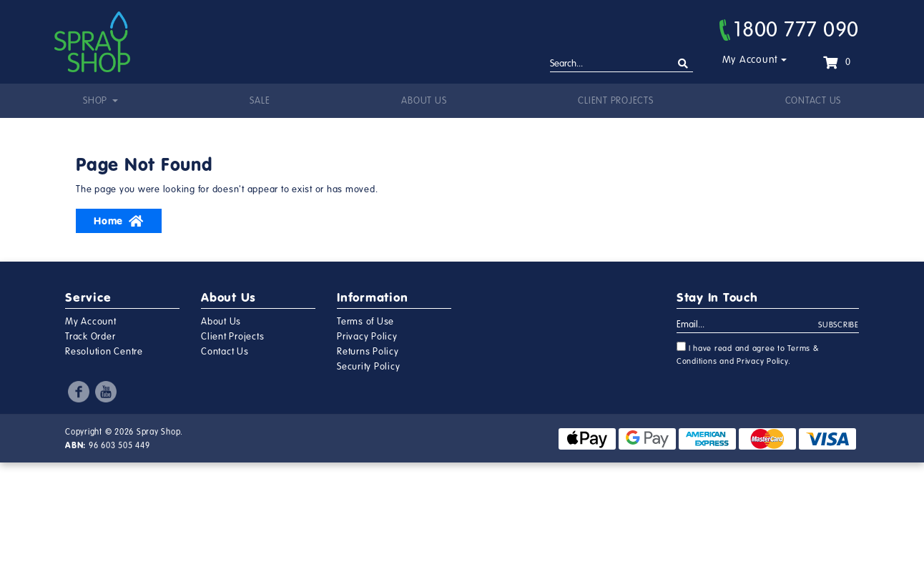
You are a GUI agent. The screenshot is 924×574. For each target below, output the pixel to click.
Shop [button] (97, 101)
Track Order (90, 337)
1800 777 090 (789, 29)
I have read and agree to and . (748, 354)
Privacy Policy (367, 337)
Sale (260, 101)
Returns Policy (368, 352)
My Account (751, 60)
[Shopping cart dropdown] (837, 62)
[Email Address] (748, 325)
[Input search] (621, 64)
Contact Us (814, 101)
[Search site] (683, 64)
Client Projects (615, 101)
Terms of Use (365, 322)
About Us (424, 101)
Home (119, 221)
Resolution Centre (104, 352)
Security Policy (368, 367)
